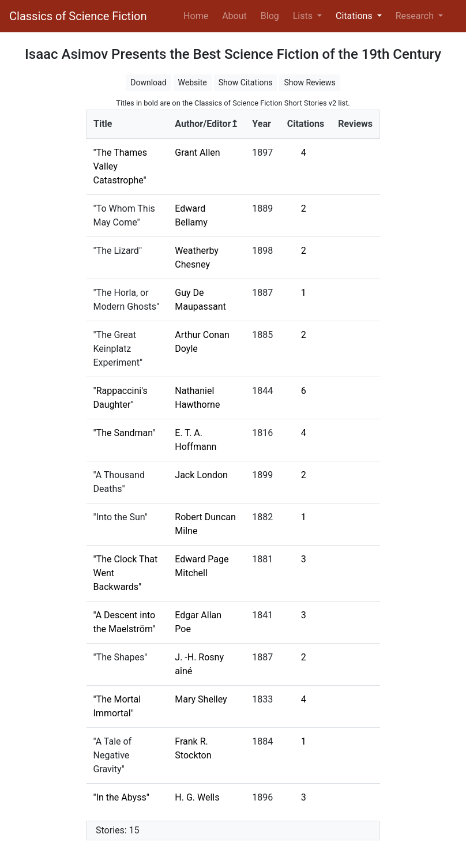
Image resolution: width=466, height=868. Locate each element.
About (234, 16)
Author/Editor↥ (206, 124)
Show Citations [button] (246, 82)
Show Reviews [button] (309, 82)
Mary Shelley (201, 699)
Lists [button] (304, 16)
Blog (270, 16)
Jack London (201, 475)
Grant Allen (197, 153)
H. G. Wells (197, 797)
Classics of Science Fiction (78, 16)
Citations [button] (355, 16)
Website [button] (193, 82)
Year (261, 124)
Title (103, 124)
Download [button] (148, 82)
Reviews (355, 124)
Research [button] (416, 16)
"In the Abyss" (121, 797)
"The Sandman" (125, 433)
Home (198, 15)
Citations (306, 124)
